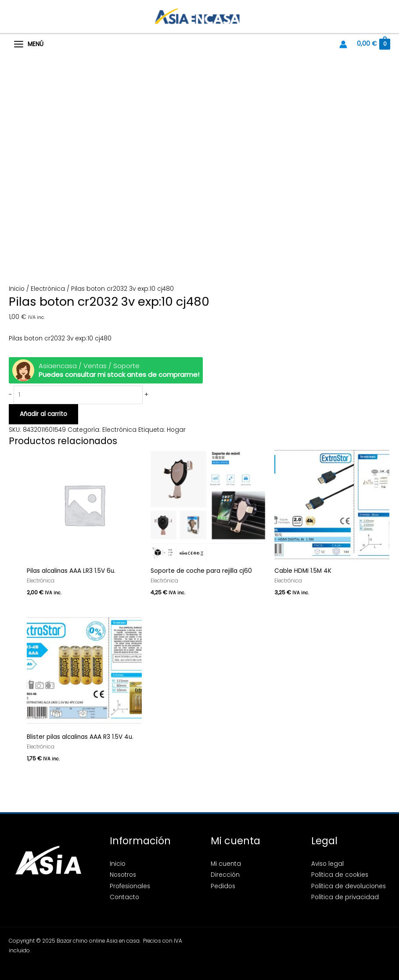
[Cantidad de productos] (78, 395)
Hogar (176, 430)
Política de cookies (340, 875)
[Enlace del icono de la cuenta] (343, 44)
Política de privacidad (345, 897)
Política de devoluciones (349, 886)
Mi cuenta (226, 864)
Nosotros (123, 875)
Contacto (124, 897)
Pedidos (223, 886)
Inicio (17, 289)
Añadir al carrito (43, 414)
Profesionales (130, 886)
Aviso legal (327, 864)
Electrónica (48, 289)
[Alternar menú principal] (29, 44)
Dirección (225, 875)
